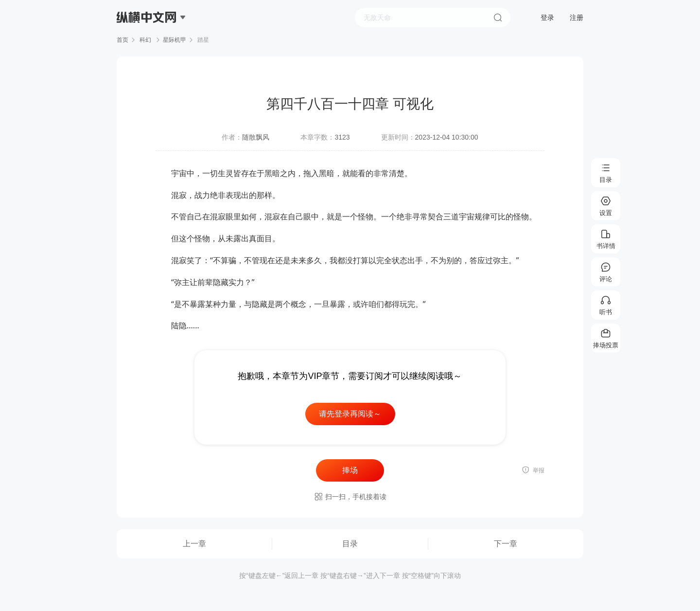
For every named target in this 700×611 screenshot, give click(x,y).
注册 (577, 18)
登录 (547, 18)
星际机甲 (175, 40)
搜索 (498, 18)
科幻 (146, 40)
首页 (122, 40)
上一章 (194, 544)
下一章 (506, 544)
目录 (350, 544)
